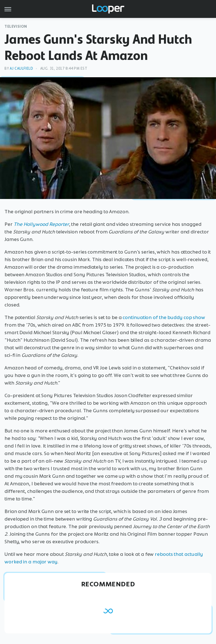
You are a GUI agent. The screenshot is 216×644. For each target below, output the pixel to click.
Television (16, 26)
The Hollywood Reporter (41, 224)
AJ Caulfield (21, 68)
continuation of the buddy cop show (164, 317)
